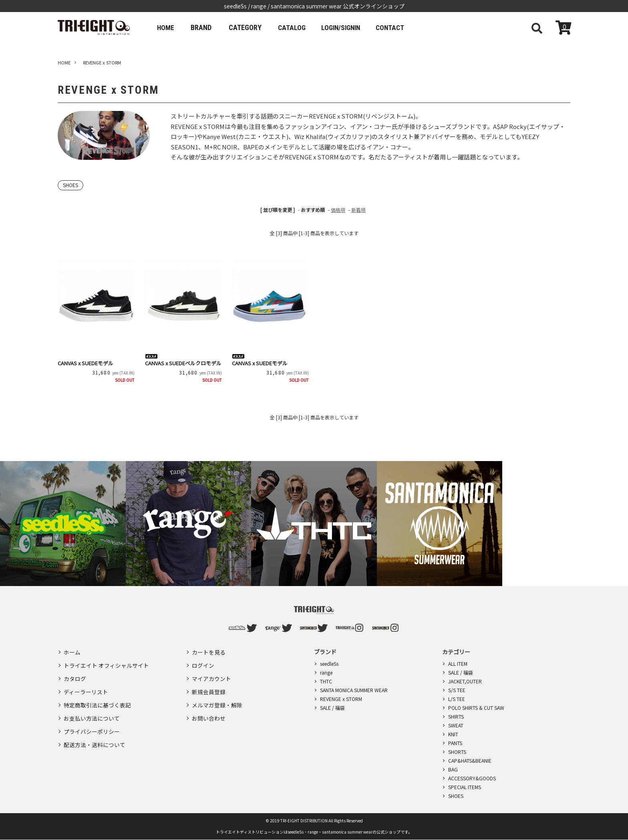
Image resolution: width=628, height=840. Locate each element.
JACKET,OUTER (465, 682)
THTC (326, 682)
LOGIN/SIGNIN (348, 27)
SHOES (71, 185)
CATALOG (295, 27)
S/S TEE (457, 690)
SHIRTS (456, 717)
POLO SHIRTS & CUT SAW (476, 708)
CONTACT (401, 27)
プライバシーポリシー (92, 721)
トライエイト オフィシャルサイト (106, 663)
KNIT (453, 734)
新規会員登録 (209, 687)
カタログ (75, 675)
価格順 (338, 210)
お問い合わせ (209, 710)
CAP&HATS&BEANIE (470, 761)
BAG (453, 770)
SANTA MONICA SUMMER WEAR (354, 690)
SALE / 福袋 (332, 708)
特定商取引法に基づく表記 (97, 698)
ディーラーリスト (86, 687)
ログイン (203, 663)
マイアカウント (211, 675)
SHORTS (457, 752)
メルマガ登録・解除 (217, 698)
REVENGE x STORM (341, 699)
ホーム (72, 652)
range (326, 673)
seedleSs (329, 664)
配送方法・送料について (95, 733)
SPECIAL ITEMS (465, 787)
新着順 (358, 210)
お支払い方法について (92, 710)
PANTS (455, 743)
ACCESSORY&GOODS (472, 779)
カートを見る (209, 652)
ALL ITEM (458, 664)
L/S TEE (457, 699)
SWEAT (456, 726)
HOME (167, 27)
